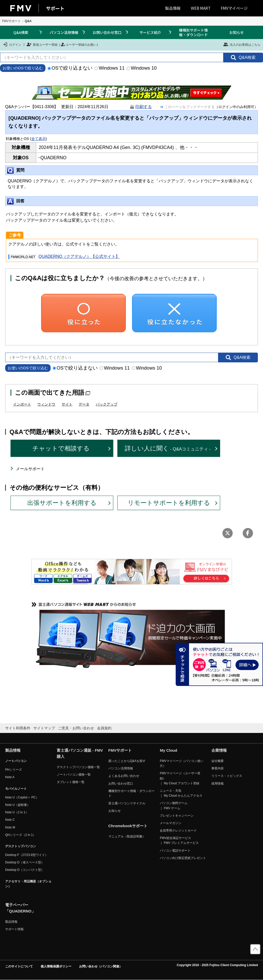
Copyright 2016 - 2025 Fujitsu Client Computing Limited (217, 965)
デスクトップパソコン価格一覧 (78, 767)
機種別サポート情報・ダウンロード (193, 32)
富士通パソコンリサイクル (127, 803)
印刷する (144, 107)
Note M (10, 827)
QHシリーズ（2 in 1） (20, 835)
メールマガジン (171, 823)
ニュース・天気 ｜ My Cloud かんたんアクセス (181, 793)
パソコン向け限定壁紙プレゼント (183, 858)
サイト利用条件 (18, 728)
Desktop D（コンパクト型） (25, 870)
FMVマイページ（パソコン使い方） (181, 763)
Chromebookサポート (128, 826)
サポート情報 (14, 929)
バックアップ (107, 404)
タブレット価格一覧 (71, 782)
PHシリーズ (13, 770)
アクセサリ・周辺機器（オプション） (28, 884)
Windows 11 (110, 68)
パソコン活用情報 (64, 32)
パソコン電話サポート (175, 851)
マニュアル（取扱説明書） (127, 836)
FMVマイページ (234, 8)
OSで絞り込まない (70, 68)
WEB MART (201, 8)
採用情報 (218, 784)
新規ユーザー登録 (42, 44)
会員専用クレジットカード (178, 831)
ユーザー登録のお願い (79, 44)
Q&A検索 (21, 32)
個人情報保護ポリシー (56, 966)
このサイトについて (19, 966)
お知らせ (237, 32)
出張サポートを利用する (62, 503)
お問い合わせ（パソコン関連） (101, 966)
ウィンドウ (46, 404)
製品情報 (173, 8)
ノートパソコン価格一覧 (74, 775)
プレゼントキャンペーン (177, 816)
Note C (10, 820)
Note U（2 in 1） (17, 812)
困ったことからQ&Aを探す (127, 761)
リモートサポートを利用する (169, 503)
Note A (10, 777)
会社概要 (218, 761)
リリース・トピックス (227, 776)
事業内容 (218, 768)
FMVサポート (11, 21)
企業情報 (219, 750)
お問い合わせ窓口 (107, 32)
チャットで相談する (61, 448)
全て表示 (39, 139)
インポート (22, 404)
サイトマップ (44, 728)
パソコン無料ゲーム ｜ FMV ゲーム (174, 805)
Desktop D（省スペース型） (25, 862)
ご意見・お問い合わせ (76, 728)
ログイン (12, 44)
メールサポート (30, 469)
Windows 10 (142, 68)
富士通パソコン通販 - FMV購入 (80, 753)
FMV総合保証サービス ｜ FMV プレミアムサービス (179, 840)
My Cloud (168, 750)
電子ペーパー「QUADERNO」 (20, 908)
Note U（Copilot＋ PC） (22, 797)
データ (84, 404)
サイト (67, 404)
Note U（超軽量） (18, 805)
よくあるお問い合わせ (124, 776)
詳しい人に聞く (168, 448)
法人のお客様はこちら (242, 44)
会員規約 (104, 728)
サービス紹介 (150, 32)
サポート (55, 8)
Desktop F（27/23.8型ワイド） (27, 855)
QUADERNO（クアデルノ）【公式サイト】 (64, 256)
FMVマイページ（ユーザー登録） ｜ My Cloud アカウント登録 (180, 778)
